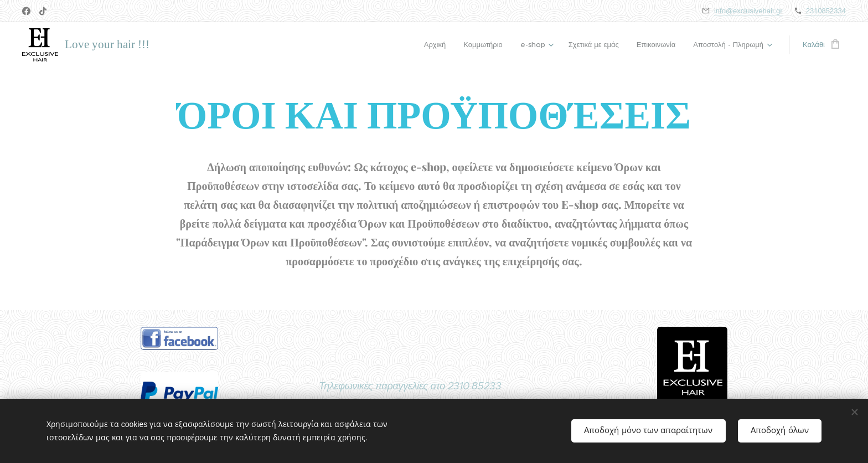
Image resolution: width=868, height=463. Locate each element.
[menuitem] (438, 45)
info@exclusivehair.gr (748, 11)
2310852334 (826, 11)
